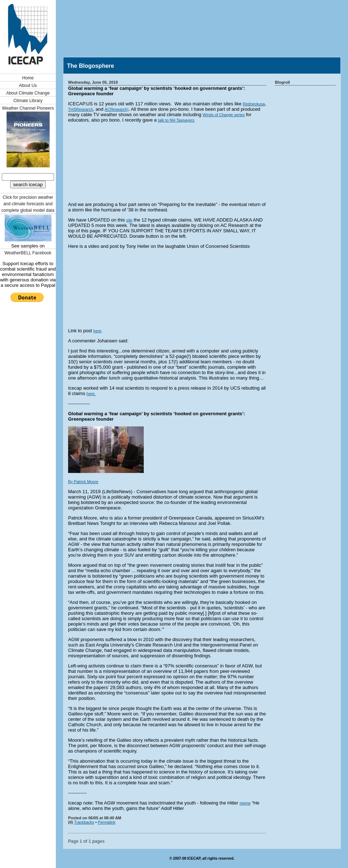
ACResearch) (117, 109)
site (129, 220)
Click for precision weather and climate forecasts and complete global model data (28, 204)
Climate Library (28, 101)
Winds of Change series (224, 115)
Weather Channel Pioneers (28, 108)
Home (28, 78)
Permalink (106, 822)
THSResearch (81, 109)
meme (245, 803)
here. (91, 394)
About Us (28, 86)
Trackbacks (84, 822)
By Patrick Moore (83, 482)
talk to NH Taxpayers (176, 120)
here (97, 331)
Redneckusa (254, 104)
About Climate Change (28, 93)
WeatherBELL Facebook (28, 253)
